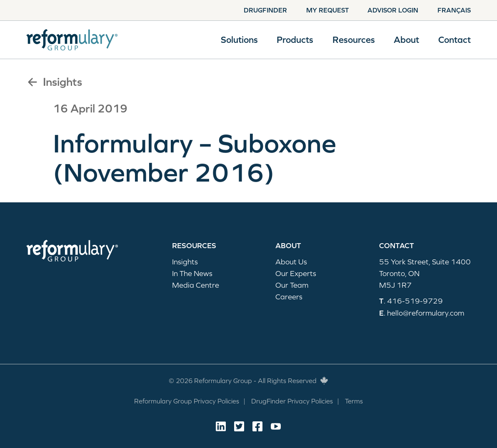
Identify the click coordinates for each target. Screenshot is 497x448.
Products (295, 40)
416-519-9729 (415, 301)
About (406, 40)
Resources (354, 40)
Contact (455, 40)
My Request (327, 10)
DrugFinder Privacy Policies (292, 401)
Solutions (239, 40)
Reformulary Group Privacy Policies (187, 401)
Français (454, 10)
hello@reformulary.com (426, 313)
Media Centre (196, 285)
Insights (54, 82)
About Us (291, 262)
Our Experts (296, 273)
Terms (354, 401)
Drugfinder (265, 10)
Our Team (292, 285)
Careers (289, 297)
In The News (192, 273)
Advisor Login (393, 10)
